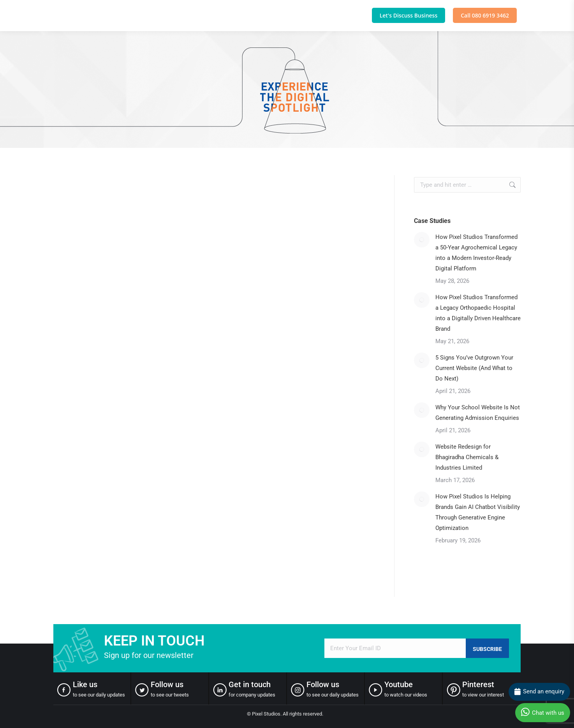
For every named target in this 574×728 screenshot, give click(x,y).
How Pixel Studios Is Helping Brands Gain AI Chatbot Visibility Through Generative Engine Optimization (478, 512)
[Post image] (422, 240)
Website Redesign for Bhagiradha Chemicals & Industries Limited (467, 457)
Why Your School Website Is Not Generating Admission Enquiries (478, 413)
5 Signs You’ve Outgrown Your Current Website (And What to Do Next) (474, 368)
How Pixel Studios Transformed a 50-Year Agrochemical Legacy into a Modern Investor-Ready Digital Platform (476, 253)
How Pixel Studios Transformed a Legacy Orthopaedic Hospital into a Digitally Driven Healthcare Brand (478, 313)
